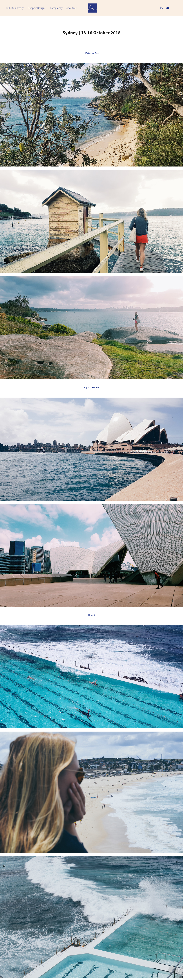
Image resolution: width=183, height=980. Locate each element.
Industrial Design (15, 8)
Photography (56, 8)
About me (72, 8)
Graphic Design (37, 8)
